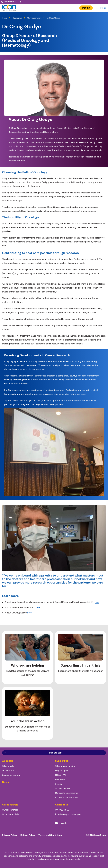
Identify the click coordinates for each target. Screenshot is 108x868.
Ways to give (61, 770)
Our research (10, 805)
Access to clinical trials (67, 797)
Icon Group (100, 835)
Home (5, 18)
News (5, 782)
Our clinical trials (10, 814)
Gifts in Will (61, 775)
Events (58, 784)
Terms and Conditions (50, 835)
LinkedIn (61, 823)
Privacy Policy (10, 835)
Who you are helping (65, 766)
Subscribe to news (11, 775)
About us (8, 761)
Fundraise (60, 779)
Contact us (62, 805)
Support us (17, 18)
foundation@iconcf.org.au (68, 814)
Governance (8, 770)
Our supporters (63, 788)
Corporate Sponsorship (67, 793)
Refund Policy (28, 835)
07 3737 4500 (62, 810)
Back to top (33, 753)
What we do (8, 766)
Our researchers (34, 18)
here (97, 602)
